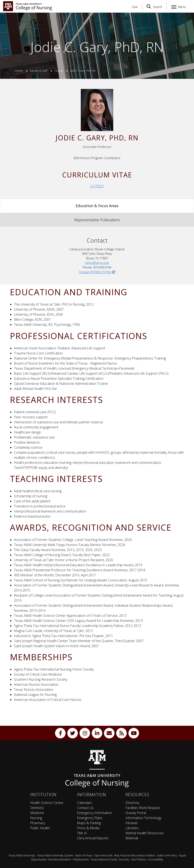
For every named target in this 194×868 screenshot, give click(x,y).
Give (135, 7)
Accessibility (156, 859)
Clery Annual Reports (93, 838)
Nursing (36, 818)
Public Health (40, 828)
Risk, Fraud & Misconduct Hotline (135, 855)
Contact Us (85, 808)
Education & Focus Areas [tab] (97, 206)
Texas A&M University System (55, 855)
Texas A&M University (22, 855)
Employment (81, 859)
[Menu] (179, 7)
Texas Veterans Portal (104, 859)
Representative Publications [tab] (97, 220)
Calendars (85, 803)
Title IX (82, 833)
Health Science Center (47, 803)
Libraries (132, 828)
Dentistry (37, 808)
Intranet (131, 823)
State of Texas (84, 855)
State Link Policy (167, 855)
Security (124, 859)
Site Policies (139, 859)
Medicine (37, 813)
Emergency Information (94, 813)
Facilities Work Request (143, 808)
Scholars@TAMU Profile (97, 272)
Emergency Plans (90, 818)
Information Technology (143, 818)
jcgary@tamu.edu (97, 263)
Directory (132, 803)
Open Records (103, 855)
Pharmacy (38, 823)
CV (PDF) (97, 186)
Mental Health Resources (145, 833)
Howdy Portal (136, 813)
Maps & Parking (89, 823)
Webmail (132, 838)
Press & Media (88, 828)
